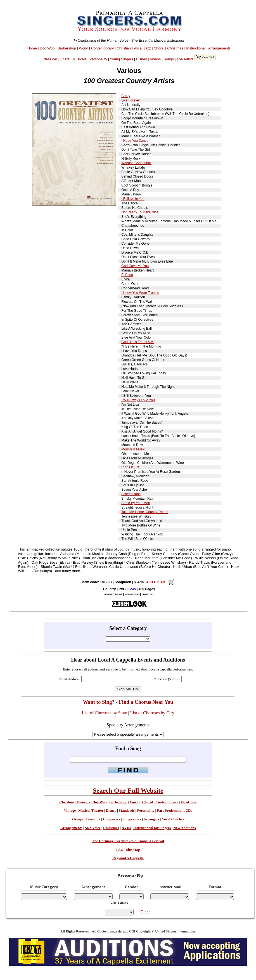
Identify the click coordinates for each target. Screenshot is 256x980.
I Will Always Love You (138, 400)
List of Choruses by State (105, 713)
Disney (142, 59)
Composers (111, 819)
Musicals (80, 59)
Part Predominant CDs (175, 811)
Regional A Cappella (128, 858)
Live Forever (131, 100)
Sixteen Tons (131, 494)
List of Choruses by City (152, 713)
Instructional (196, 48)
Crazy (126, 96)
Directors (93, 819)
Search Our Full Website (128, 790)
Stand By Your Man (136, 503)
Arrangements (219, 48)
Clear (145, 912)
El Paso (127, 275)
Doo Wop (47, 48)
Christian (124, 48)
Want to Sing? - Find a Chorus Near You (128, 702)
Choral (159, 48)
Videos (155, 59)
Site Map (133, 850)
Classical (50, 59)
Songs (169, 59)
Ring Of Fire (130, 467)
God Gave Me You (135, 266)
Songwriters (132, 819)
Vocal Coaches (173, 819)
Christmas (175, 48)
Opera (65, 59)
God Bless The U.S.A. (138, 342)
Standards (127, 811)
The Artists (185, 59)
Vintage (70, 811)
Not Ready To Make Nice (140, 212)
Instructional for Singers (152, 828)
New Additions (184, 828)
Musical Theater (91, 811)
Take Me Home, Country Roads (145, 512)
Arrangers (151, 819)
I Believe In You (133, 199)
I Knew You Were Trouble (140, 293)
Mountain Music (133, 449)
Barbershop (67, 48)
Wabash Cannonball (136, 163)
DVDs (126, 828)
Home (32, 48)
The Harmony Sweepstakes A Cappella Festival (128, 841)
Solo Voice (93, 828)
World (83, 48)
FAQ (120, 850)
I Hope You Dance (135, 141)
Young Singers (121, 59)
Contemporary (102, 48)
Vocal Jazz (142, 48)
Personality (98, 59)
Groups (78, 819)
